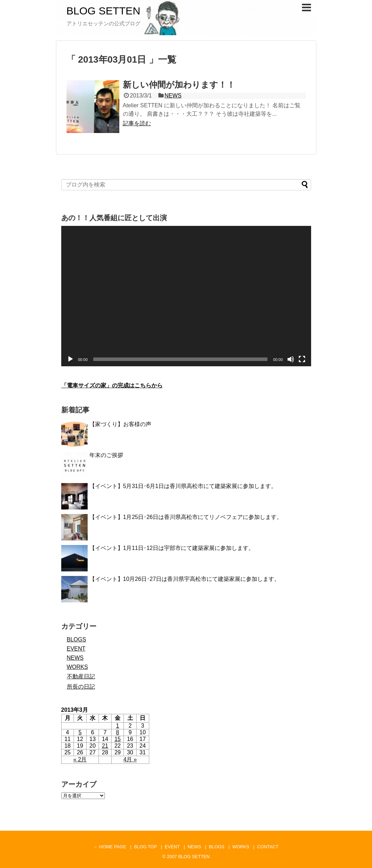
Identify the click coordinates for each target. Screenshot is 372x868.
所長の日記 (81, 687)
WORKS (77, 667)
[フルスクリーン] (302, 359)
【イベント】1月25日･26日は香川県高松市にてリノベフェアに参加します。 (186, 517)
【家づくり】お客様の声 (120, 424)
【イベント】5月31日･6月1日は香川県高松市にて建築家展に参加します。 (183, 486)
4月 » (130, 759)
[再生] (70, 359)
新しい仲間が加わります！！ (179, 85)
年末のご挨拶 (106, 455)
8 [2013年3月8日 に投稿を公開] (118, 732)
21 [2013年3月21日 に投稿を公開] (105, 746)
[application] (186, 296)
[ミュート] (291, 359)
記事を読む (137, 123)
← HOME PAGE (110, 847)
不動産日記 (81, 676)
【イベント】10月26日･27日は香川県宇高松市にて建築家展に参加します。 (185, 579)
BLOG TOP (146, 847)
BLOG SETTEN (103, 11)
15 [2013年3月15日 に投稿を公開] (118, 739)
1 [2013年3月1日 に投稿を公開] (118, 726)
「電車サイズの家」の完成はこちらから (112, 385)
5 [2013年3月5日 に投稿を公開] (80, 732)
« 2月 (80, 759)
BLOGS (77, 639)
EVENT (76, 649)
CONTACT (268, 847)
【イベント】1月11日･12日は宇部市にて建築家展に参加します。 (172, 548)
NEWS (173, 96)
